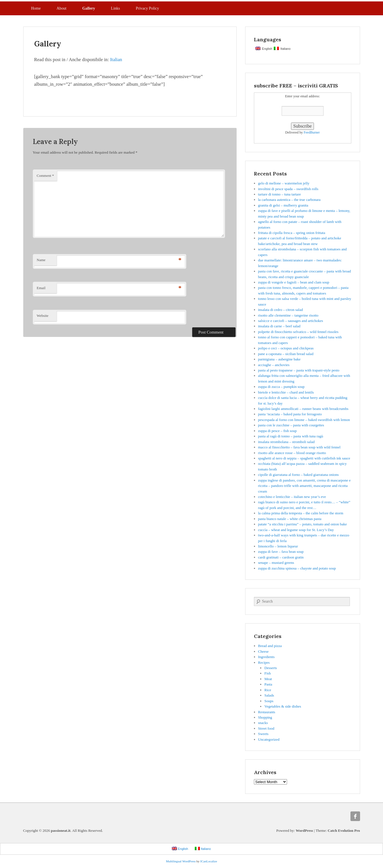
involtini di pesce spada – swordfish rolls (288, 189)
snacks (263, 723)
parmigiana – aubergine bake (279, 359)
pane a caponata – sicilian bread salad (286, 354)
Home (36, 8)
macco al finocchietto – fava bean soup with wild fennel (299, 447)
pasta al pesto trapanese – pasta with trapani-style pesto (299, 370)
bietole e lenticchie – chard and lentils (286, 392)
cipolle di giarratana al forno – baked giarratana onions (299, 475)
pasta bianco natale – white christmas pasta (290, 519)
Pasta (268, 684)
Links (115, 8)
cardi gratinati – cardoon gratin (281, 557)
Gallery (89, 8)
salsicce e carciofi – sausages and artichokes (291, 321)
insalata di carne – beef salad (279, 326)
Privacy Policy (147, 8)
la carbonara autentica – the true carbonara (289, 200)
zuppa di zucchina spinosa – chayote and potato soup (297, 568)
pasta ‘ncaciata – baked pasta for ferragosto (290, 414)
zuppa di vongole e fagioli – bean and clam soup (294, 282)
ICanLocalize (209, 861)
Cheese (264, 651)
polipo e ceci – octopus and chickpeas (286, 348)
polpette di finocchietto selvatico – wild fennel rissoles (298, 332)
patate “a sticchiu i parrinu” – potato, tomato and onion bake (303, 524)
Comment (45, 176)
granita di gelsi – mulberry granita (283, 205)
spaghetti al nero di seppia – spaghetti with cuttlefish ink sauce (304, 458)
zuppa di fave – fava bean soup (281, 552)
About (62, 8)
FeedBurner (312, 132)
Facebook (355, 816)
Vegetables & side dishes (283, 706)
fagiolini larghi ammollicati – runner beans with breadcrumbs (303, 409)
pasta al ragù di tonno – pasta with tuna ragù (291, 436)
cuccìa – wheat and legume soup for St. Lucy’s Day (296, 530)
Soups (269, 701)
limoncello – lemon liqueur (278, 546)
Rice (268, 690)
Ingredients (266, 657)
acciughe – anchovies (274, 365)
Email (41, 288)
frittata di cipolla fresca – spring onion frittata (292, 233)
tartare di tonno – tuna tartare (280, 194)
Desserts (271, 668)
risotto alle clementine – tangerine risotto (288, 315)
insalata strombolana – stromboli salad (286, 442)
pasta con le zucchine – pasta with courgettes (291, 425)
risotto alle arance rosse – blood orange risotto (292, 453)
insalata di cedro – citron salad (281, 310)
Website (43, 316)
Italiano (282, 49)
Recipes (264, 662)
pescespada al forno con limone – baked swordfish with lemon (304, 420)
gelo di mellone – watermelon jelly (284, 183)
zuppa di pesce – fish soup (278, 431)
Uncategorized (269, 739)
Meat (268, 679)
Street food (266, 728)
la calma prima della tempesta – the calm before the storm (301, 513)
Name (41, 260)
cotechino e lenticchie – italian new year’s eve (292, 497)
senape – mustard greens (276, 563)
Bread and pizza (270, 646)
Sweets (263, 734)
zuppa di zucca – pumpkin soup (281, 387)
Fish (268, 673)
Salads (269, 695)
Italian (116, 60)
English (264, 49)
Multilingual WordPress (181, 861)
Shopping (265, 717)
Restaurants (267, 712)
